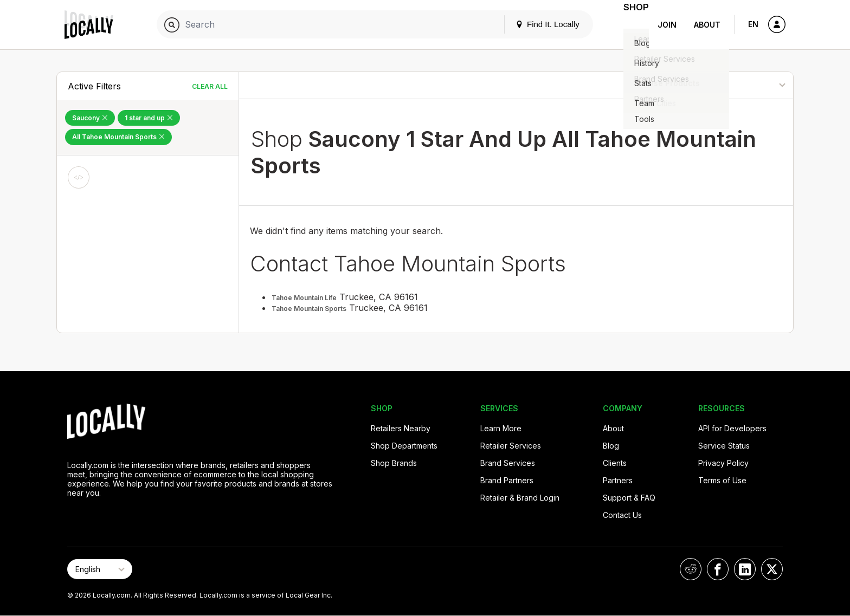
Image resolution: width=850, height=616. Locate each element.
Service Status (724, 446)
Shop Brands (394, 463)
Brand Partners (507, 480)
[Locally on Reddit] (691, 569)
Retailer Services (511, 446)
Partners (618, 480)
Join (667, 25)
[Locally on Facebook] (718, 569)
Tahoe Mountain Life (304, 298)
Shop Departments (404, 446)
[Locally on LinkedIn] (745, 569)
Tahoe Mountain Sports (309, 309)
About (707, 25)
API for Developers (732, 428)
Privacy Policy (723, 463)
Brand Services (508, 463)
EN (753, 24)
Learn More (501, 428)
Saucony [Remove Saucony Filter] (90, 118)
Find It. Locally (534, 24)
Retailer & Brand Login (520, 498)
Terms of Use (722, 480)
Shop (629, 25)
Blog (611, 446)
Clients (615, 463)
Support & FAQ (629, 498)
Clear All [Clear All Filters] (210, 86)
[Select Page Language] (100, 569)
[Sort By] (738, 85)
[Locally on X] (772, 569)
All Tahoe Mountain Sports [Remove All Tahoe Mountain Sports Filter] (118, 137)
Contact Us (622, 515)
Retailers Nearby (401, 428)
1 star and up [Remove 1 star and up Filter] (149, 118)
